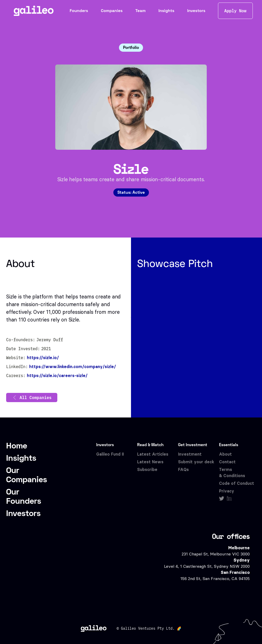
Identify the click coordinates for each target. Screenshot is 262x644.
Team (140, 11)
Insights (166, 11)
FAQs (183, 470)
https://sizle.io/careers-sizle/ (57, 376)
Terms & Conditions (232, 473)
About (225, 454)
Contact (227, 462)
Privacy (227, 491)
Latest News (150, 462)
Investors (196, 11)
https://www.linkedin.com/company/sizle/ (73, 367)
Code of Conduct (237, 483)
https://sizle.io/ (43, 358)
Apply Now (235, 11)
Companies (112, 11)
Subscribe (147, 470)
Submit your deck (196, 462)
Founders (79, 11)
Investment (190, 454)
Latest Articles (153, 454)
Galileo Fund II (110, 454)
